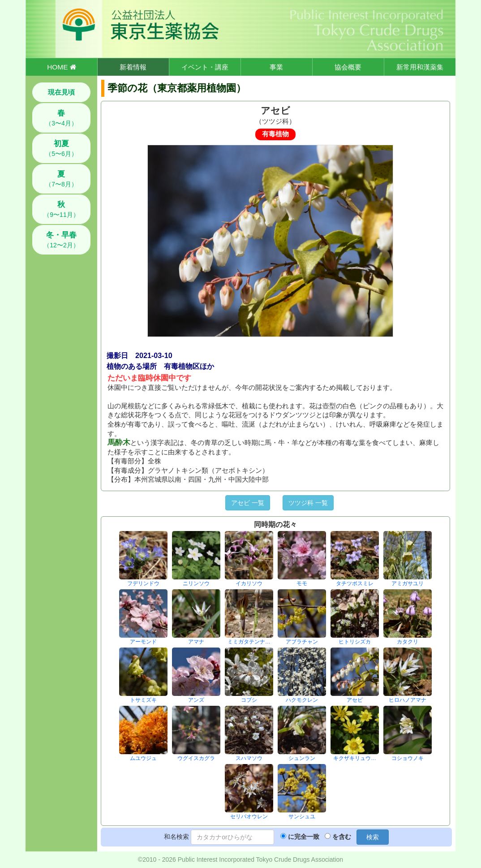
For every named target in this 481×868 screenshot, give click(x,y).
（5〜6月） (61, 148)
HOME (61, 67)
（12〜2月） (61, 240)
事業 (276, 67)
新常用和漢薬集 (420, 67)
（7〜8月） (61, 179)
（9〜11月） (61, 209)
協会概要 (348, 67)
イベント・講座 (205, 67)
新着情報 (133, 67)
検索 (373, 837)
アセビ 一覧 (248, 503)
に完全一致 (304, 837)
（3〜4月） (61, 118)
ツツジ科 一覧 (308, 503)
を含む (342, 837)
